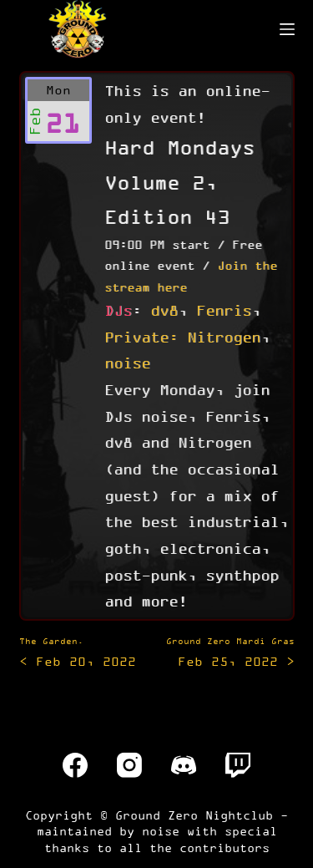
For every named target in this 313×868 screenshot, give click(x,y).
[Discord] (184, 765)
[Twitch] (238, 765)
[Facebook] (75, 765)
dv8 (164, 310)
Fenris (224, 310)
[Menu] (287, 29)
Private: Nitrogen (182, 337)
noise (127, 363)
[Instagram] (129, 765)
